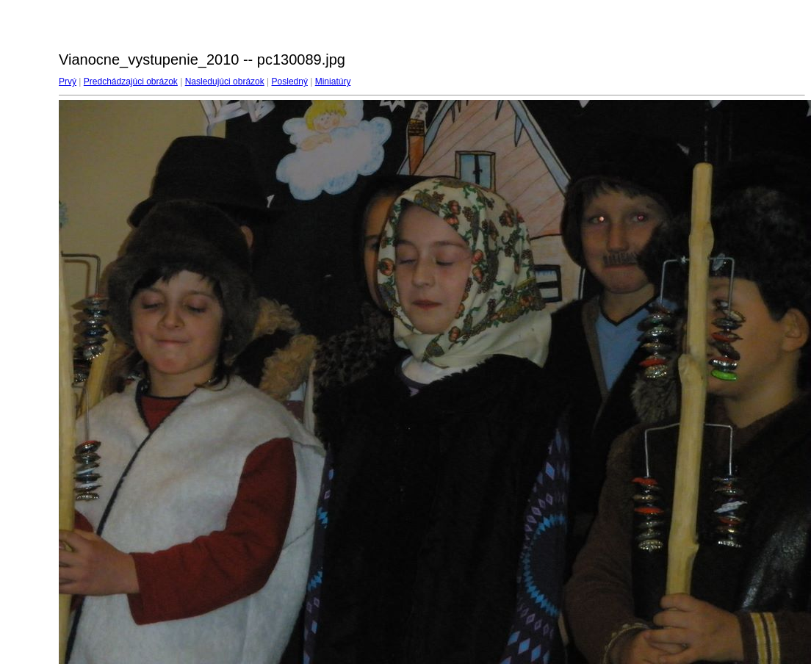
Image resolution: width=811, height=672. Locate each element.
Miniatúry (333, 82)
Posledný (290, 82)
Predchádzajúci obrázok (131, 82)
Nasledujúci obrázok (225, 82)
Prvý (68, 82)
